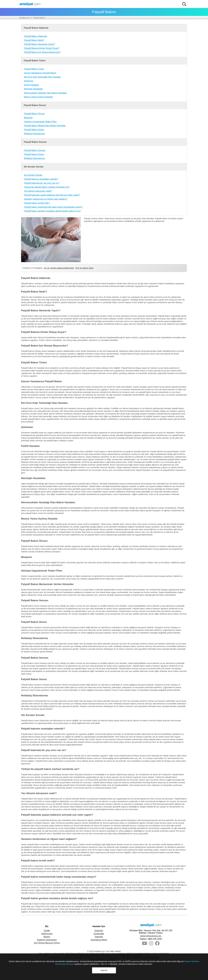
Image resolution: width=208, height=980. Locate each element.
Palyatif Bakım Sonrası (35, 150)
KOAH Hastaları (31, 85)
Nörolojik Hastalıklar (33, 89)
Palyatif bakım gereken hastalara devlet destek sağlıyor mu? (52, 211)
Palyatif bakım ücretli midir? (37, 203)
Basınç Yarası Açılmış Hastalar (38, 97)
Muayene (28, 118)
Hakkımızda (47, 934)
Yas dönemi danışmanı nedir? (38, 191)
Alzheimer (29, 81)
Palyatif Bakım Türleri (34, 69)
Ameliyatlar (99, 934)
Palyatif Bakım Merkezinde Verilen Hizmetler (45, 126)
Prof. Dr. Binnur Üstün (84, 268)
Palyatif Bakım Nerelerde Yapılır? (39, 44)
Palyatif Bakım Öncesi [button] (35, 105)
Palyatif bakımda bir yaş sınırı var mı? (42, 183)
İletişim (47, 937)
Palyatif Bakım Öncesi (34, 114)
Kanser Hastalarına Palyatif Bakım (40, 73)
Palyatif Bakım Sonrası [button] (35, 142)
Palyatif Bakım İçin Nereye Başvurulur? (42, 52)
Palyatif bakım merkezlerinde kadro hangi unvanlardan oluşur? (53, 207)
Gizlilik (47, 931)
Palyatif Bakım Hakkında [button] (36, 28)
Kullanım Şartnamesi (47, 940)
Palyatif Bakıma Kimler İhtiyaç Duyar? (42, 48)
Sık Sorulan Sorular (33, 175)
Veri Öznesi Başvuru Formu (47, 943)
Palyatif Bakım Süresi (34, 130)
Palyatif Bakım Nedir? (34, 40)
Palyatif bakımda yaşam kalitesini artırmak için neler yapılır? (52, 195)
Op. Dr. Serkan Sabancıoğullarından (59, 268)
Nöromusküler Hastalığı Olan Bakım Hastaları (45, 93)
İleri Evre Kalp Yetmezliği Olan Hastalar (42, 77)
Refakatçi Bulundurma (34, 134)
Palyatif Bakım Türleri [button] (35, 61)
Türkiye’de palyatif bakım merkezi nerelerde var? (47, 187)
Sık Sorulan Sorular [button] (34, 167)
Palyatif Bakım (39, 18)
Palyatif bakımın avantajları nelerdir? (41, 179)
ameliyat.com (25, 18)
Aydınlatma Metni (99, 940)
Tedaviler (99, 937)
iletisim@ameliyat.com (151, 936)
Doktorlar (99, 931)
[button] (184, 4)
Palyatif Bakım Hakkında (35, 36)
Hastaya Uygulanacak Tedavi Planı (40, 122)
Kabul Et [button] (104, 970)
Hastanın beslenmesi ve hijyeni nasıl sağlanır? (46, 199)
